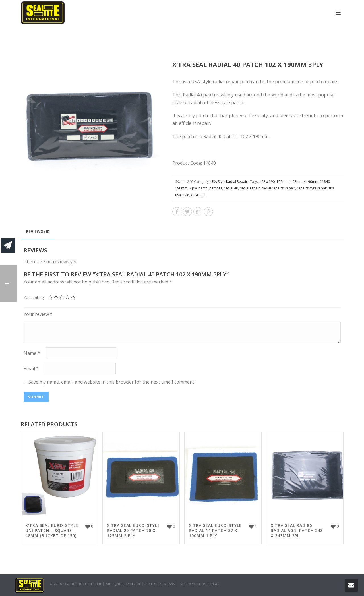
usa (332, 188)
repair (290, 188)
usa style (182, 195)
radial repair (250, 188)
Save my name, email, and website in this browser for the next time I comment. (112, 382)
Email (31, 369)
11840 (325, 182)
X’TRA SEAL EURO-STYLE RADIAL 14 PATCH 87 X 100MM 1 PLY (215, 530)
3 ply (193, 188)
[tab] (38, 231)
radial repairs (273, 188)
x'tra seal (198, 195)
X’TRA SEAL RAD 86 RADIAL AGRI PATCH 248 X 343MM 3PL (297, 530)
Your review (38, 314)
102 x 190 (267, 182)
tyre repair (319, 188)
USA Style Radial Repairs (230, 182)
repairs (303, 188)
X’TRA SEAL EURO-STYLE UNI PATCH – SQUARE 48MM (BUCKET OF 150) (52, 530)
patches (216, 188)
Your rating (34, 297)
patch (203, 188)
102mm (283, 182)
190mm (181, 188)
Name (32, 353)
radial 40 (231, 188)
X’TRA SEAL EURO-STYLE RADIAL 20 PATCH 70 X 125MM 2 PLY (133, 530)
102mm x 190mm (304, 182)
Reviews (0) (38, 231)
